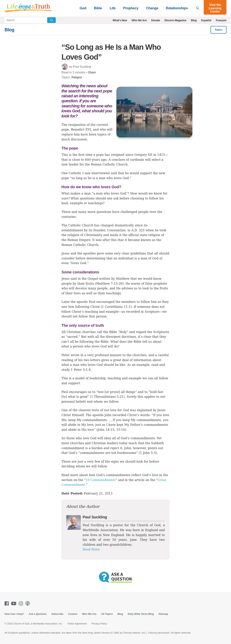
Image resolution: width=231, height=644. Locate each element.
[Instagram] (22, 603)
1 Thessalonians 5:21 (107, 397)
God (83, 8)
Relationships (177, 8)
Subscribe (57, 614)
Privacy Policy (99, 624)
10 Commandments (101, 480)
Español (206, 20)
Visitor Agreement (77, 624)
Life (113, 8)
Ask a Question (38, 614)
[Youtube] (14, 603)
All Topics (107, 614)
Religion (77, 77)
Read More (91, 549)
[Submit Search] (51, 20)
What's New (120, 20)
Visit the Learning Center (215, 8)
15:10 (121, 430)
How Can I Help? (14, 614)
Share (92, 72)
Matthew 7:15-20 (109, 284)
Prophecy (131, 8)
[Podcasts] (28, 603)
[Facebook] (7, 603)
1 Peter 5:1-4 (81, 370)
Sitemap (163, 614)
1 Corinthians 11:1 (116, 307)
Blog (194, 20)
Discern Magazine (176, 20)
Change (152, 8)
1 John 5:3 (148, 453)
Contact (73, 614)
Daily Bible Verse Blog (141, 614)
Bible (98, 8)
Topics (218, 30)
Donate (156, 20)
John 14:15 (106, 430)
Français (221, 20)
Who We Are (139, 20)
